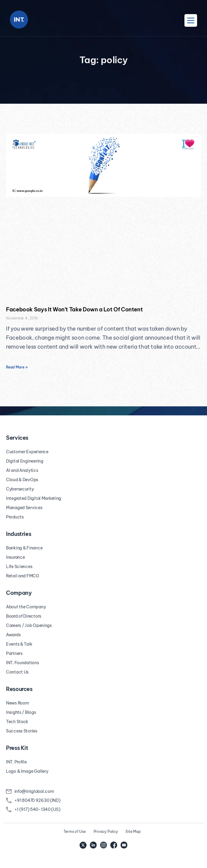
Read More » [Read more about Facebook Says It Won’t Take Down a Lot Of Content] (17, 367)
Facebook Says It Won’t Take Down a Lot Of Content (74, 309)
